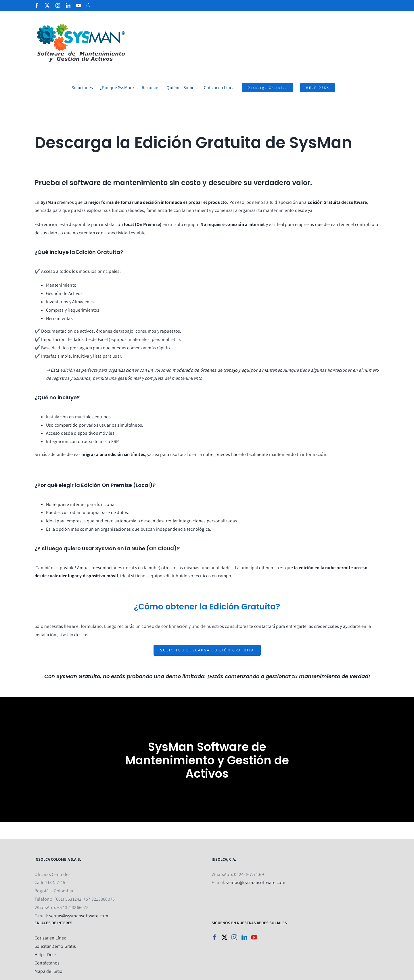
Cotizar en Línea (50, 938)
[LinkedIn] (244, 937)
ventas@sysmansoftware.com (79, 916)
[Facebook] (214, 937)
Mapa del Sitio (48, 971)
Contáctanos (47, 963)
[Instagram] (234, 937)
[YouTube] (254, 937)
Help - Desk (46, 955)
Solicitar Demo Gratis (55, 946)
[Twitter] (225, 937)
